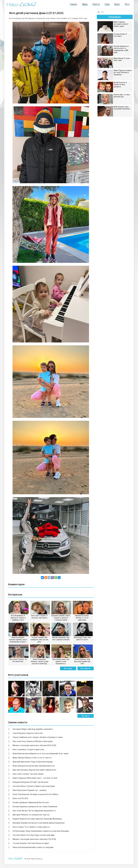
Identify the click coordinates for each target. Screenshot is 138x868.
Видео (117, 4)
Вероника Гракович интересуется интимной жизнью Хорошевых (39, 823)
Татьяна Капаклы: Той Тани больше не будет (31, 843)
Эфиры (85, 4)
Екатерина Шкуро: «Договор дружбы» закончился (33, 729)
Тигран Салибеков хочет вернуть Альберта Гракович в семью (38, 737)
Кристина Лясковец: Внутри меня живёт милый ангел (34, 770)
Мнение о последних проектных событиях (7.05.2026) (34, 839)
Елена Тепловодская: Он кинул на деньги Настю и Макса (35, 794)
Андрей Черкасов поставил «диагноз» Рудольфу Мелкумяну (37, 819)
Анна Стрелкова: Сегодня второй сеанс (28, 749)
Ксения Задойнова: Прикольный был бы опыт (31, 802)
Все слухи (68, 668)
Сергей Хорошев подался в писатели (28, 733)
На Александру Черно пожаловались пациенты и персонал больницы (41, 831)
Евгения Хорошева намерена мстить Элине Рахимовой (35, 807)
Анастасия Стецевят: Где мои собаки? (28, 774)
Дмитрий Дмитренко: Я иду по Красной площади (33, 762)
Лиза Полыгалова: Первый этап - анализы (30, 790)
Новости (96, 4)
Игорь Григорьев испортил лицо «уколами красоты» (34, 766)
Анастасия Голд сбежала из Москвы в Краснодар (33, 741)
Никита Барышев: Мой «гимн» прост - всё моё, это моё (35, 778)
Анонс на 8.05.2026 (20, 798)
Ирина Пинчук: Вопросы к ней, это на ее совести (32, 758)
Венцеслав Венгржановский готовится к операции (33, 847)
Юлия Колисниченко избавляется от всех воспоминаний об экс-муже (41, 754)
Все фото (85, 716)
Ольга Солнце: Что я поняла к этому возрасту (31, 827)
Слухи (107, 4)
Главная (73, 4)
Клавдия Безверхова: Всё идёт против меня (30, 782)
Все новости (86, 668)
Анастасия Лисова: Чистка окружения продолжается (34, 811)
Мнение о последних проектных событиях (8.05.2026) (34, 745)
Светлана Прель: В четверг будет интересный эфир (34, 835)
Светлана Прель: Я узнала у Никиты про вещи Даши (34, 786)
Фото (127, 4)
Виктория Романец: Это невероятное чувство (31, 815)
